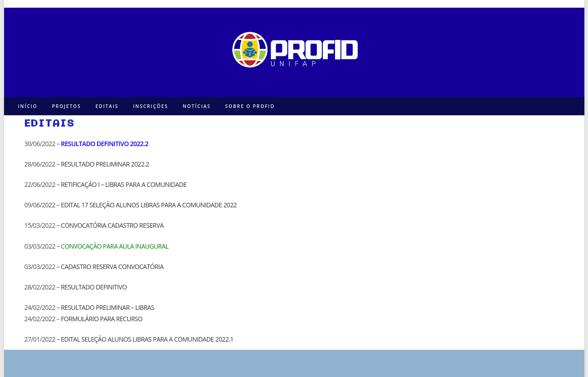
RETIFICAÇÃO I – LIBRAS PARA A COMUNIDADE (124, 184)
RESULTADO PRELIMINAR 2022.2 (105, 164)
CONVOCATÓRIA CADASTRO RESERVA (112, 225)
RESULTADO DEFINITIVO (94, 287)
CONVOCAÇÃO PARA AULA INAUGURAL (114, 246)
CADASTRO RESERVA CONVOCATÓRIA (112, 267)
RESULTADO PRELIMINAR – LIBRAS (107, 307)
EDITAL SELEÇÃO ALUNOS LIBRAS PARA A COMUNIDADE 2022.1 (147, 339)
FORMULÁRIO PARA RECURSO (102, 319)
